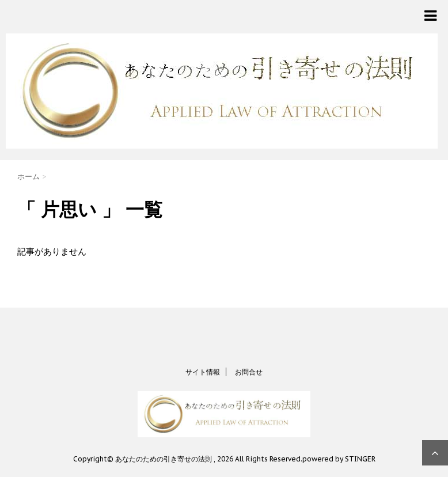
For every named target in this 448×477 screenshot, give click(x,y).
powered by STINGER (339, 459)
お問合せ (249, 372)
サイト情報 (203, 372)
